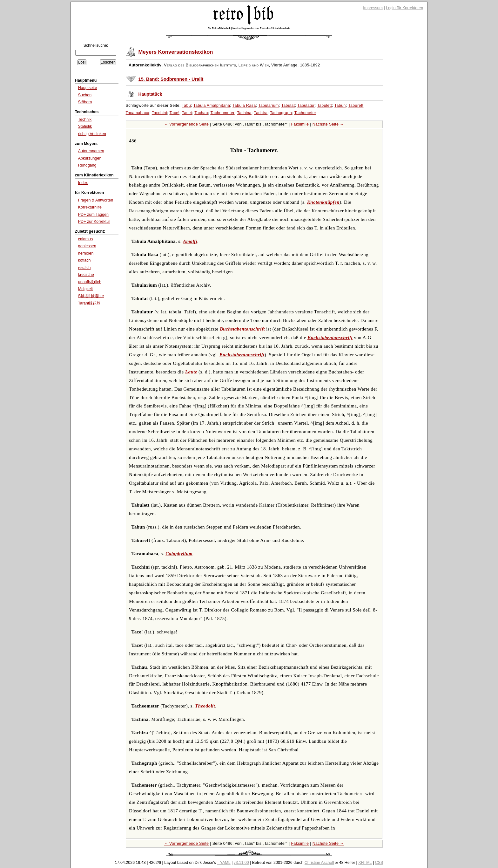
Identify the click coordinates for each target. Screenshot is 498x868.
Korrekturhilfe (90, 207)
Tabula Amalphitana (212, 106)
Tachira (261, 113)
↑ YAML (224, 863)
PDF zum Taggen (93, 215)
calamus (86, 239)
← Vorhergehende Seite (186, 124)
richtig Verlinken (92, 134)
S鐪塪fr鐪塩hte (91, 296)
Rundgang (87, 165)
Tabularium (269, 106)
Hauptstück (150, 94)
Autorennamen (91, 151)
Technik (85, 120)
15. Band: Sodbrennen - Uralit (171, 79)
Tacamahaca (138, 113)
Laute (191, 372)
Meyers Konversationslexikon (176, 52)
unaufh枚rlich (90, 282)
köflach (84, 260)
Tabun (340, 106)
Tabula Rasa (244, 106)
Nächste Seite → (328, 124)
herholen (86, 253)
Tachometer (305, 113)
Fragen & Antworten (96, 200)
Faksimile (300, 124)
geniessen (87, 246)
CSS (379, 863)
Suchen (85, 95)
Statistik (85, 126)
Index (83, 183)
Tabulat (288, 106)
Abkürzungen (90, 158)
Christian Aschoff (319, 863)
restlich (84, 268)
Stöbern (85, 102)
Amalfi (190, 241)
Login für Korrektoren (404, 8)
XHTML (365, 863)
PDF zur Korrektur (94, 222)
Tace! (174, 113)
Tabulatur (306, 106)
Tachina (244, 113)
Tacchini (159, 113)
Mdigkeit (86, 289)
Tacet (187, 113)
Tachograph (281, 113)
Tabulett (324, 106)
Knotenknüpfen (323, 202)
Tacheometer (222, 113)
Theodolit (205, 706)
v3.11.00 (241, 863)
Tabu (187, 106)
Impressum (373, 8)
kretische (86, 275)
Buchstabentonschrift (242, 329)
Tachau (201, 113)
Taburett (356, 106)
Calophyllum (179, 554)
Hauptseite (88, 88)
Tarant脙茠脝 (89, 303)
